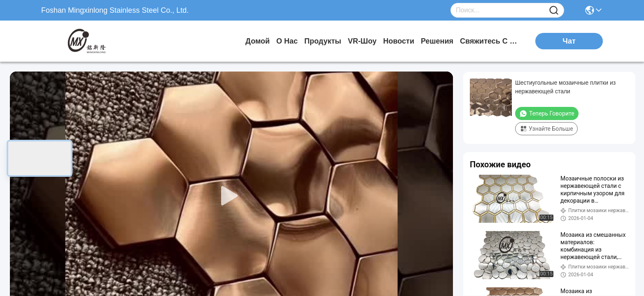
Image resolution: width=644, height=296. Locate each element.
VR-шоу (362, 41)
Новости (398, 41)
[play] (231, 196)
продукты (323, 41)
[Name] (554, 10)
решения (437, 41)
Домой (258, 41)
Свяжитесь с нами (491, 41)
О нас (287, 41)
